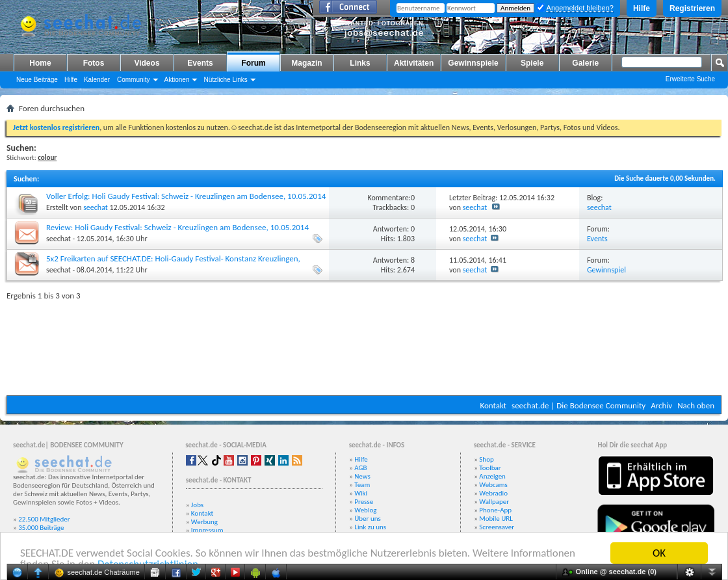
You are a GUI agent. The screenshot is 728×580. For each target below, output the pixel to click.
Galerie (585, 63)
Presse (364, 502)
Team (362, 485)
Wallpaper (494, 502)
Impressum (207, 530)
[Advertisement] (364, 345)
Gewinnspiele (473, 63)
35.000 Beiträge (41, 528)
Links (360, 63)
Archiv (661, 405)
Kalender (97, 80)
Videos (147, 63)
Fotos (94, 63)
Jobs (197, 505)
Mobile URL (496, 519)
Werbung (204, 522)
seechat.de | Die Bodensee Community (578, 405)
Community (134, 80)
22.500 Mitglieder (44, 519)
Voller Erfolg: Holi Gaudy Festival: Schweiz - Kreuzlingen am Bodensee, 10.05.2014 (186, 196)
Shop (486, 459)
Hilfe (642, 8)
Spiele (532, 63)
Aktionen (177, 80)
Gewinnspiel (606, 270)
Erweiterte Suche (690, 79)
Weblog (365, 510)
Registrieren (692, 8)
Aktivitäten (414, 63)
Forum (253, 63)
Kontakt (493, 405)
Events (200, 63)
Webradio (493, 493)
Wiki (361, 493)
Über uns (368, 519)
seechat (96, 207)
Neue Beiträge (37, 80)
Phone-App (495, 510)
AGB (360, 468)
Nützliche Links (225, 80)
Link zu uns (370, 527)
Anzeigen (492, 476)
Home (40, 63)
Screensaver (497, 527)
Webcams (493, 485)
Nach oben (696, 405)
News (362, 476)
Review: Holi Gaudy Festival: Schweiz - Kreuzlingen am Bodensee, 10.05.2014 (177, 227)
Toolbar (490, 468)
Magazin (306, 63)
